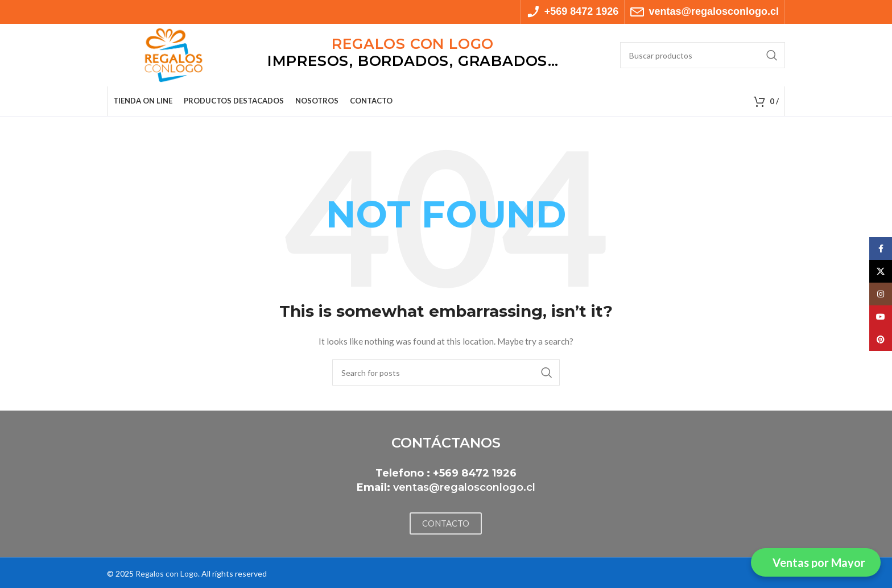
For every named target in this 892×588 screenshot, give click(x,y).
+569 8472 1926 (475, 473)
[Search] (703, 55)
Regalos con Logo (167, 573)
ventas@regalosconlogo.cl (464, 487)
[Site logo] (174, 54)
